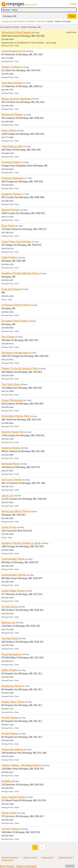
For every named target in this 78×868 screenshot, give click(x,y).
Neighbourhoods (65, 857)
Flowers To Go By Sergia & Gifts (20, 368)
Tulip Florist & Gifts (12, 146)
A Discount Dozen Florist (15, 305)
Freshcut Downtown (13, 178)
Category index (30, 857)
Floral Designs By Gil (13, 51)
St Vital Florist (9, 607)
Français (73, 4)
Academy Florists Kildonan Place (20, 273)
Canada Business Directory (13, 21)
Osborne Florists (11, 448)
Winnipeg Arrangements (15, 353)
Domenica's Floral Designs (16, 32)
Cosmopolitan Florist (13, 559)
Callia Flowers (9, 257)
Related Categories (10, 857)
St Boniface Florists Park (15, 416)
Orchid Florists (10, 718)
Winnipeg (41, 21)
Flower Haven (9, 813)
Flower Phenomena (12, 400)
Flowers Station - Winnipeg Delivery (21, 765)
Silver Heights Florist (13, 797)
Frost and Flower (11, 289)
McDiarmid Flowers (12, 115)
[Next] (42, 847)
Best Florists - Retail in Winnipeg (18, 866)
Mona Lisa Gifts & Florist (15, 511)
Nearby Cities (47, 857)
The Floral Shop (10, 384)
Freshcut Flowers (11, 162)
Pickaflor (6, 781)
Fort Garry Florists (12, 480)
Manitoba (31, 21)
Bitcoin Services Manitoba (16, 99)
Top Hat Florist (10, 638)
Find (72, 16)
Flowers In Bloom (11, 67)
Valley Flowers (10, 670)
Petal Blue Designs (12, 83)
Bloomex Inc (8, 622)
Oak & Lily (7, 496)
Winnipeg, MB (10, 16)
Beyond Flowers (11, 210)
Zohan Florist (9, 527)
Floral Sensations (11, 654)
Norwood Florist (10, 464)
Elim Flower (8, 337)
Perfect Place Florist (13, 702)
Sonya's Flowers (11, 829)
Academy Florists (11, 194)
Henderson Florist (11, 686)
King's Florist (9, 130)
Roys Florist (8, 226)
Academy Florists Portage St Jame (21, 543)
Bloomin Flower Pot (12, 432)
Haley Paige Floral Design (16, 242)
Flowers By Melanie (12, 749)
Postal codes (7, 860)
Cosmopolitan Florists (14, 575)
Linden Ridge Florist (13, 591)
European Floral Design (15, 321)
